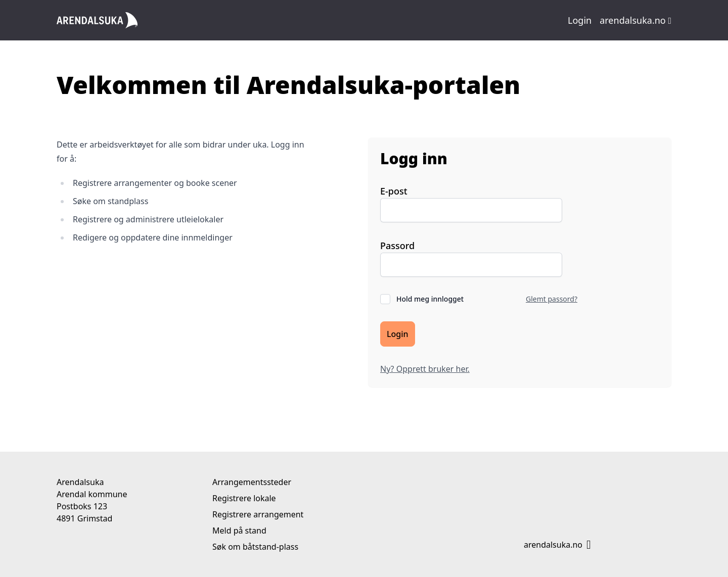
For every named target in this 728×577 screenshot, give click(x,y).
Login (580, 20)
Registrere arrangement (258, 514)
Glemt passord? (552, 299)
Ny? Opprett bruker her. (425, 369)
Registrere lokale (244, 498)
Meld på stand (239, 531)
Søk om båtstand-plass (255, 547)
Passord (397, 246)
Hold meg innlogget (430, 299)
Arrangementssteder (252, 482)
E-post (394, 191)
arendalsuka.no (635, 20)
